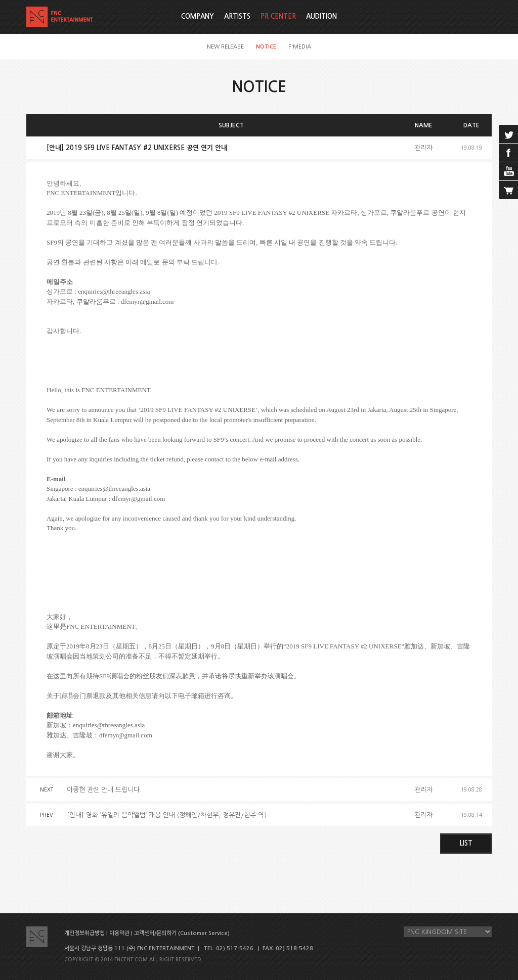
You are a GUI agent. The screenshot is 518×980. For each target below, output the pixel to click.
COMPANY (198, 16)
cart (508, 190)
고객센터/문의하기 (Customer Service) (182, 933)
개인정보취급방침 (84, 933)
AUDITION (321, 16)
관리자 (423, 148)
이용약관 (119, 933)
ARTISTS (237, 16)
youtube (508, 171)
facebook (508, 153)
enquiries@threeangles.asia (114, 291)
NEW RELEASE (225, 47)
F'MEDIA (300, 47)
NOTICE (266, 47)
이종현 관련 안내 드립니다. (104, 790)
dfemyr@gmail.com (147, 301)
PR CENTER (278, 16)
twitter (508, 134)
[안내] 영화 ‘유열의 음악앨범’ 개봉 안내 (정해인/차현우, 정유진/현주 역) (167, 815)
